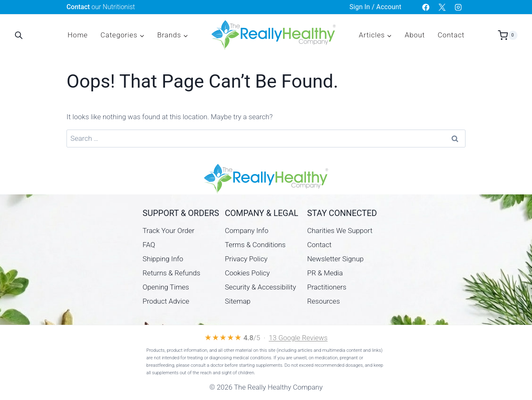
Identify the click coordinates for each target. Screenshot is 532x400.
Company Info (247, 231)
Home (78, 35)
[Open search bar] (19, 35)
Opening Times (166, 287)
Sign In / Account (376, 7)
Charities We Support (340, 231)
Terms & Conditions (255, 245)
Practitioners (327, 287)
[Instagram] (458, 7)
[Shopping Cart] (508, 35)
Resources (324, 301)
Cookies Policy (247, 273)
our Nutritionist (101, 7)
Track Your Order (169, 231)
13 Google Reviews (298, 338)
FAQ (149, 245)
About (415, 35)
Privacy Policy (246, 259)
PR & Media (325, 273)
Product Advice (166, 301)
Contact (451, 35)
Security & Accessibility (260, 287)
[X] (442, 7)
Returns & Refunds (171, 273)
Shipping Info (163, 259)
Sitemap (238, 301)
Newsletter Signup (335, 259)
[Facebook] (426, 7)
